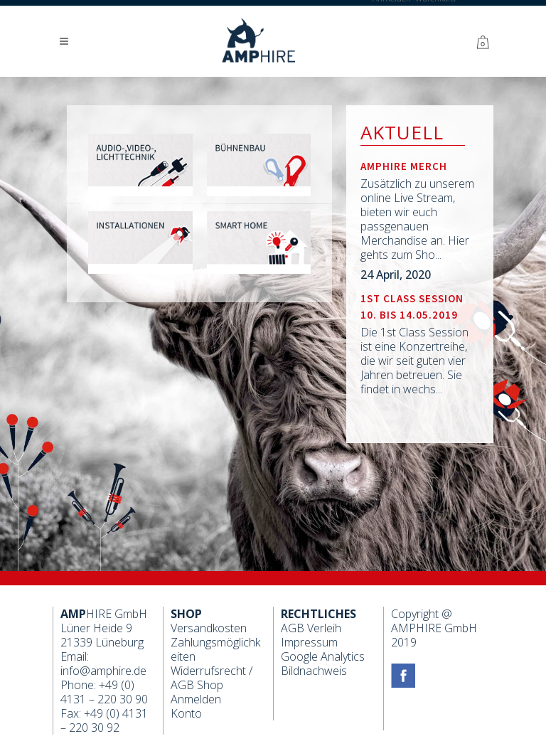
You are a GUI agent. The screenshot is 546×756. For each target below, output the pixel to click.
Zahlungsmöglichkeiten (215, 649)
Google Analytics (323, 656)
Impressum (309, 642)
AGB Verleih (311, 628)
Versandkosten (209, 628)
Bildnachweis (314, 671)
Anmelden (196, 699)
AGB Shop (197, 685)
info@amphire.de (103, 671)
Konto (186, 713)
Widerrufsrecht (208, 671)
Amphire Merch (404, 166)
